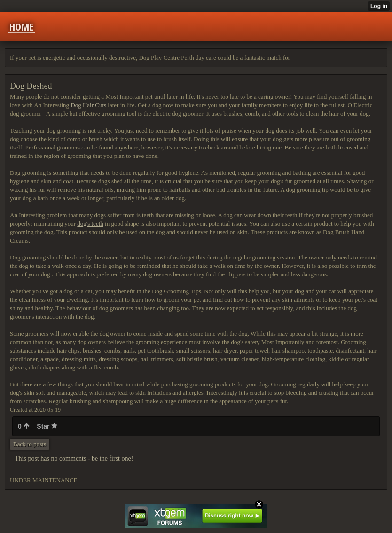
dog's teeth (90, 223)
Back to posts (30, 444)
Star (47, 426)
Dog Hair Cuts (88, 105)
